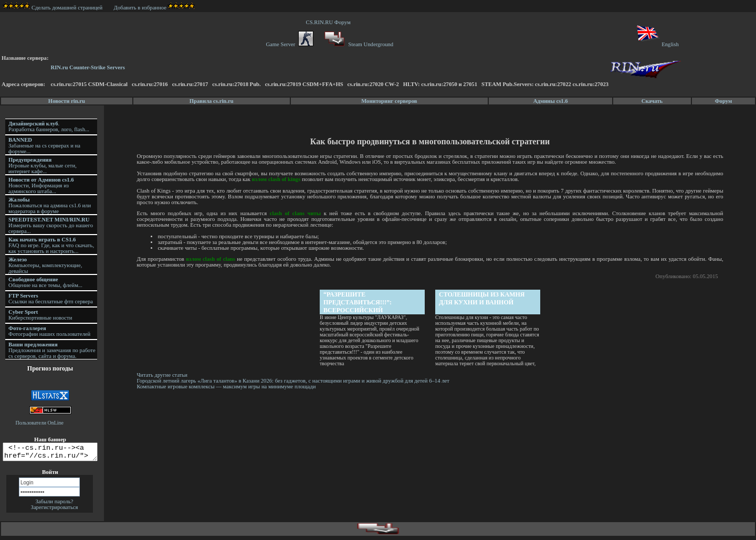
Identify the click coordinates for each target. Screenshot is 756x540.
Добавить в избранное (140, 8)
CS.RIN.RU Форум (330, 22)
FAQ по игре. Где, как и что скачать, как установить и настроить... (51, 245)
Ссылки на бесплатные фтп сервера (51, 299)
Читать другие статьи (164, 375)
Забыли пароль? (54, 505)
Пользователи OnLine (40, 423)
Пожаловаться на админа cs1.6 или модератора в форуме (50, 205)
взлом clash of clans (212, 259)
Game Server (289, 44)
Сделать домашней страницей (53, 8)
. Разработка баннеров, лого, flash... (49, 126)
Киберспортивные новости (40, 315)
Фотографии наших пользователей (49, 331)
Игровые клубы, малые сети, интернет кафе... (43, 166)
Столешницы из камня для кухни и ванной (483, 298)
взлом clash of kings (278, 179)
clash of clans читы (296, 213)
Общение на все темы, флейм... (45, 282)
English (657, 44)
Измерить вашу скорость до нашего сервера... (51, 225)
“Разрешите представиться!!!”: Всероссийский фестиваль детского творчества (363, 303)
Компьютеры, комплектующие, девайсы (45, 265)
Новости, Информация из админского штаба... (41, 186)
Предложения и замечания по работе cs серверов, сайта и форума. (52, 350)
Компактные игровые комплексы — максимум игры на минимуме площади (228, 387)
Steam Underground (358, 44)
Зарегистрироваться (55, 510)
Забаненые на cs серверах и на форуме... (44, 146)
